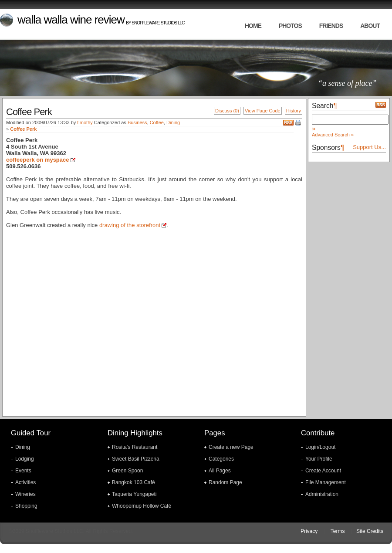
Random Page (225, 482)
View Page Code (263, 111)
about (370, 26)
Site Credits (370, 531)
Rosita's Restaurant (135, 447)
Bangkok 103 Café (133, 482)
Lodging (25, 459)
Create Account (323, 471)
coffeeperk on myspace (38, 160)
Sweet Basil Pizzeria (136, 459)
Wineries (25, 494)
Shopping (26, 506)
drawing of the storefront (130, 225)
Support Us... (369, 147)
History (294, 111)
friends (331, 26)
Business (137, 122)
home (253, 26)
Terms (338, 531)
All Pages (220, 471)
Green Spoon (127, 471)
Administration (322, 494)
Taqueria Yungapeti (134, 494)
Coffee (157, 122)
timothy (85, 122)
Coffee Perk (23, 129)
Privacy (309, 531)
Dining (173, 122)
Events (23, 471)
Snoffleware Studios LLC (158, 23)
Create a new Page (231, 447)
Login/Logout (320, 447)
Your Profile (319, 459)
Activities (25, 482)
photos (290, 26)
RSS (288, 123)
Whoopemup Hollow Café (142, 506)
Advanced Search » (333, 135)
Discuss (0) (227, 111)
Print (299, 123)
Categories (221, 459)
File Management (326, 482)
